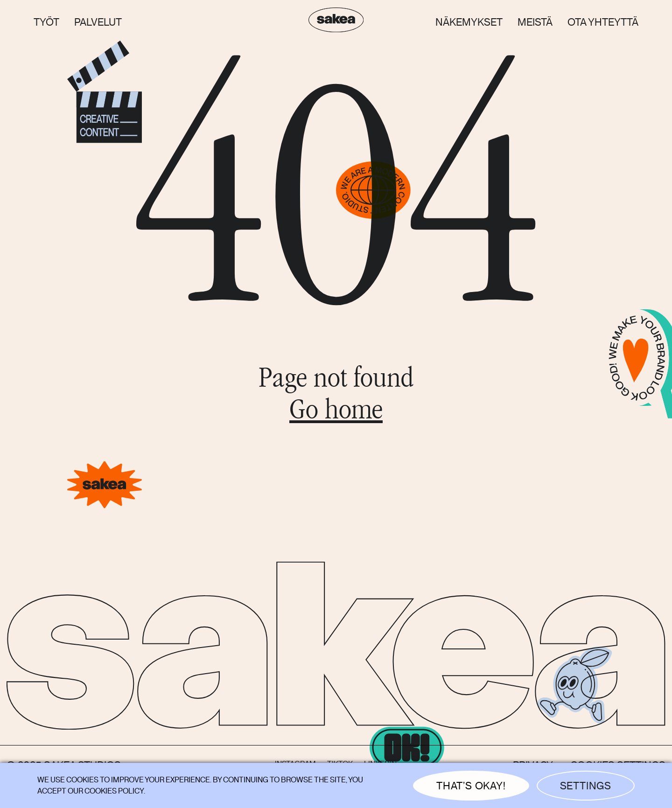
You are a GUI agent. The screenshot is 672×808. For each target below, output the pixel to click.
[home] (336, 22)
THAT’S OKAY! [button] (471, 786)
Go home (336, 412)
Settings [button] (586, 786)
